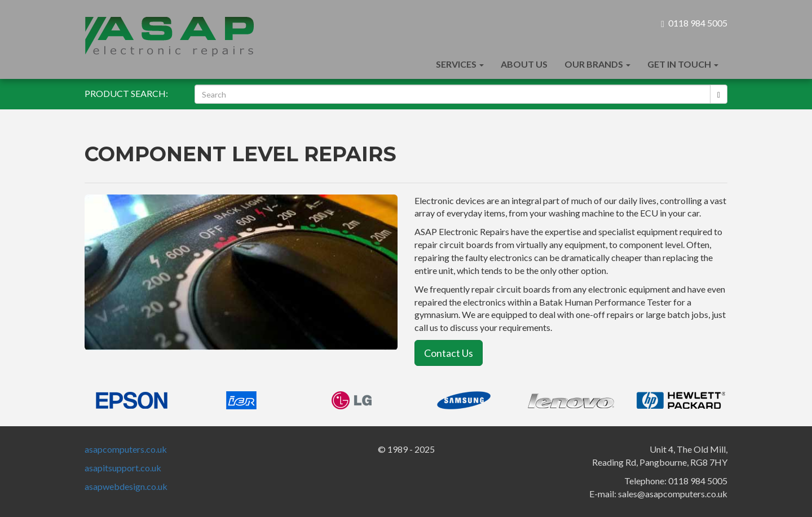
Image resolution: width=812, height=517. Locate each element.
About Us (524, 64)
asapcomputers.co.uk (126, 449)
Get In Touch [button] (683, 64)
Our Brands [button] (597, 64)
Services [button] (460, 64)
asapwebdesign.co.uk (126, 486)
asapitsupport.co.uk (123, 468)
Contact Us (449, 353)
